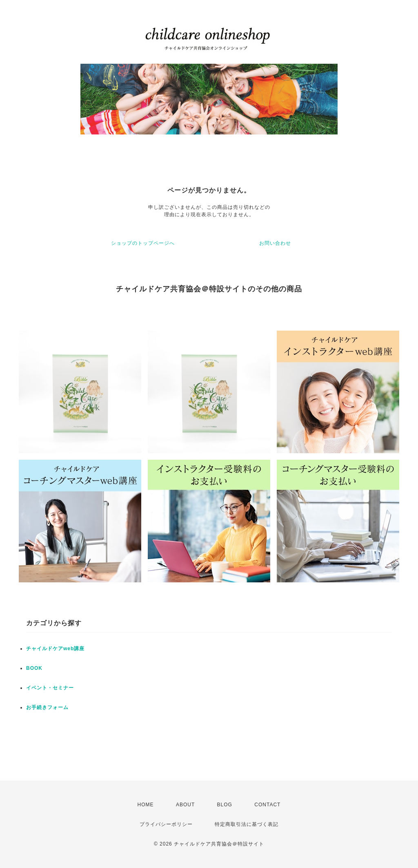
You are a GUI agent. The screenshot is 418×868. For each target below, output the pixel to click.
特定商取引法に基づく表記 (247, 824)
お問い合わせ (275, 243)
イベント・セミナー (50, 688)
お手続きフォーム (47, 707)
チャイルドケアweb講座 (55, 649)
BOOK (34, 668)
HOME (146, 805)
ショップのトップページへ (143, 243)
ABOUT (185, 805)
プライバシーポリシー (166, 824)
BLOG (225, 805)
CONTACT (267, 805)
